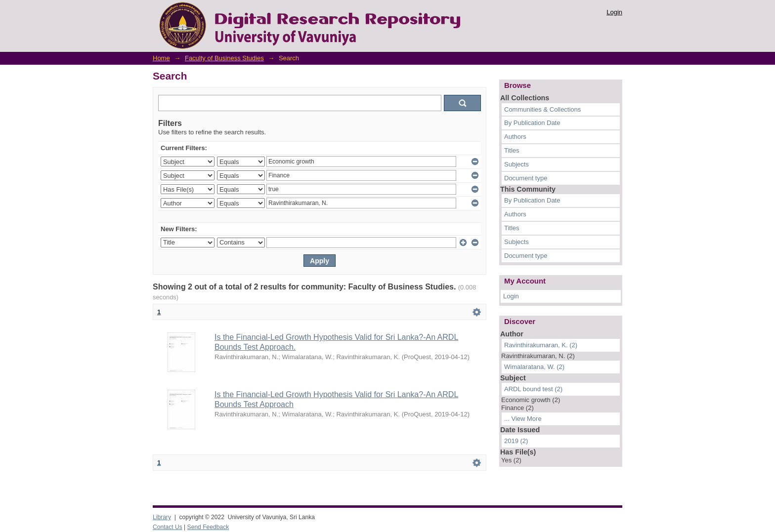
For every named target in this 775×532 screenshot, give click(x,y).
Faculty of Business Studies (224, 58)
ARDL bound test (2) (533, 389)
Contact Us (168, 527)
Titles (512, 150)
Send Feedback (208, 527)
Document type (526, 178)
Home (161, 58)
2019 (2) (516, 441)
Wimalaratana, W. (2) (534, 367)
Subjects (517, 164)
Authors (515, 137)
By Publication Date (532, 123)
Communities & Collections (542, 109)
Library (162, 517)
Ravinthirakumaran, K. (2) (541, 345)
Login (614, 12)
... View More (523, 419)
